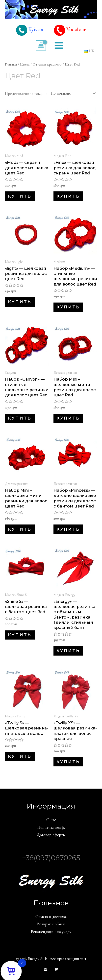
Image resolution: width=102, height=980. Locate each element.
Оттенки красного (47, 64)
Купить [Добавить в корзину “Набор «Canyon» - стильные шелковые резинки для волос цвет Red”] (20, 418)
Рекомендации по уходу (51, 932)
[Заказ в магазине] (72, 93)
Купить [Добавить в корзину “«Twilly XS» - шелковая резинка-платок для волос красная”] (68, 762)
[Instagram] (46, 969)
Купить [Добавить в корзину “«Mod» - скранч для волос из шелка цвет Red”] (20, 196)
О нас (51, 820)
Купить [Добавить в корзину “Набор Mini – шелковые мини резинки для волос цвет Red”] (68, 418)
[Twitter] (56, 969)
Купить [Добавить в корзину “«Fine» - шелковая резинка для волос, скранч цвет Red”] (68, 196)
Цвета (25, 64)
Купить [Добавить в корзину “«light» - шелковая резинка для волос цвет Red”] (20, 302)
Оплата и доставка (51, 917)
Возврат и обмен (51, 924)
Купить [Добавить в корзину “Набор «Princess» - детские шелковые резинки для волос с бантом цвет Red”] (68, 529)
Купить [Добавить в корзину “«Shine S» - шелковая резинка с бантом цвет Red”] (20, 635)
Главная (11, 64)
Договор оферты (51, 835)
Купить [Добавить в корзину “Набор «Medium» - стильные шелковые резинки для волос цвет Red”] (68, 307)
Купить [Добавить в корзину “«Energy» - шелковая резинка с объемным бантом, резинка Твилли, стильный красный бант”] (68, 651)
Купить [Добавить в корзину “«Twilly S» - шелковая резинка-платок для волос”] (20, 756)
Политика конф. (51, 828)
